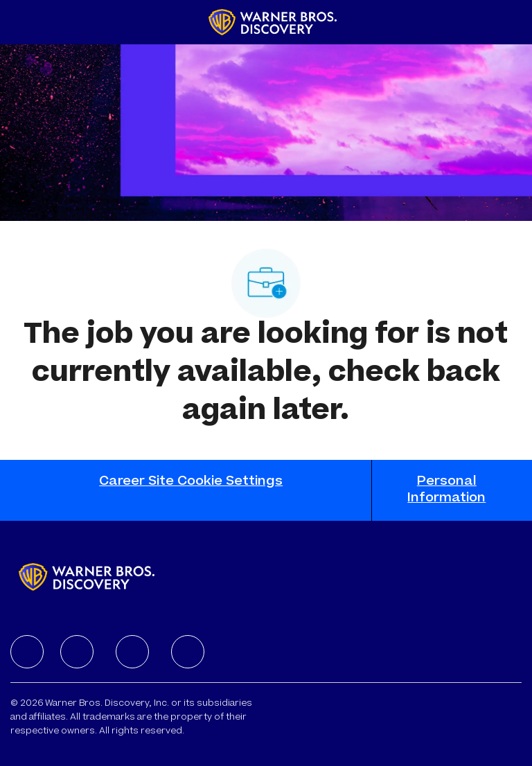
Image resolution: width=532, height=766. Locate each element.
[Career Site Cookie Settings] (191, 490)
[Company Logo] (273, 23)
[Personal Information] (447, 490)
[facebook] (27, 652)
